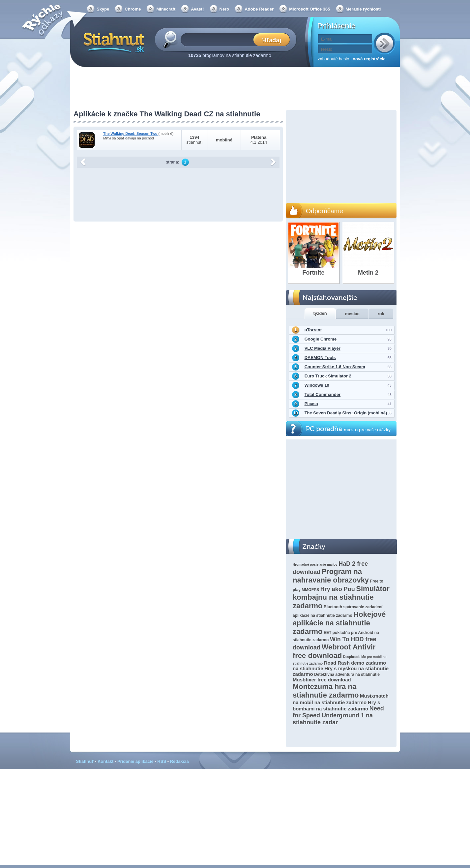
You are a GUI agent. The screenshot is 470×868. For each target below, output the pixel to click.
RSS (162, 761)
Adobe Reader (259, 9)
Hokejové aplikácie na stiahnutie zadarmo (339, 623)
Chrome (133, 9)
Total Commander (323, 394)
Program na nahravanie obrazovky (331, 576)
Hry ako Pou (338, 589)
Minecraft (166, 9)
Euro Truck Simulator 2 (328, 376)
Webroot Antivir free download (334, 651)
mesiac (352, 314)
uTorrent (313, 330)
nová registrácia (369, 59)
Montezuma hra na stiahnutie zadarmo (326, 691)
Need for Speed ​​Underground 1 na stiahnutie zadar (338, 715)
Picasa (311, 404)
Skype (103, 9)
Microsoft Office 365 (309, 9)
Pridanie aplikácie (135, 761)
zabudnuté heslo (333, 59)
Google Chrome (321, 339)
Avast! (197, 9)
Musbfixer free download (322, 680)
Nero (224, 9)
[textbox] (219, 39)
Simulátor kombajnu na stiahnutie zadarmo (341, 597)
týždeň (320, 313)
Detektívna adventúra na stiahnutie (347, 674)
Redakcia (179, 761)
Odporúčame (324, 211)
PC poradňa (348, 429)
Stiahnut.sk (113, 42)
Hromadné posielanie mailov (315, 565)
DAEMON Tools (320, 358)
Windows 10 (317, 385)
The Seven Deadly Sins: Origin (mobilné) (346, 413)
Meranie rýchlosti (363, 9)
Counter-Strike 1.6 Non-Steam (335, 367)
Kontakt (105, 761)
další (273, 162)
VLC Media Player (323, 348)
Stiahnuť (85, 761)
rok (381, 314)
